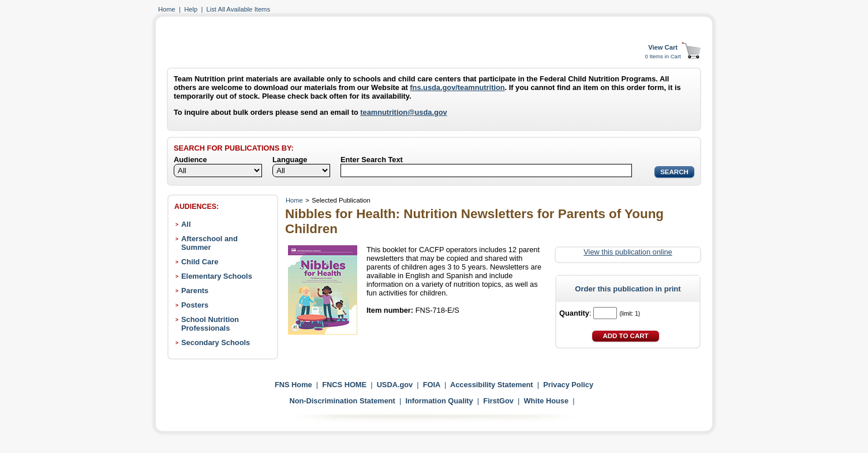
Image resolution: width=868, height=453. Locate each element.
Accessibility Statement (492, 385)
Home (167, 9)
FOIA (432, 385)
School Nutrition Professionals (210, 324)
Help (191, 9)
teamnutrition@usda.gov (403, 112)
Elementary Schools (217, 276)
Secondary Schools (216, 342)
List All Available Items (238, 9)
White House (547, 401)
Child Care (200, 262)
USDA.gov (395, 385)
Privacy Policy (568, 385)
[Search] (486, 171)
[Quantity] (605, 313)
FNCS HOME (344, 385)
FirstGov (498, 401)
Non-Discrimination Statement (342, 401)
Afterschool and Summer (209, 243)
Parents (195, 291)
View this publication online (628, 252)
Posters (195, 305)
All (186, 224)
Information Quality (439, 401)
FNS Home (293, 385)
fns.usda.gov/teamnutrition (457, 87)
